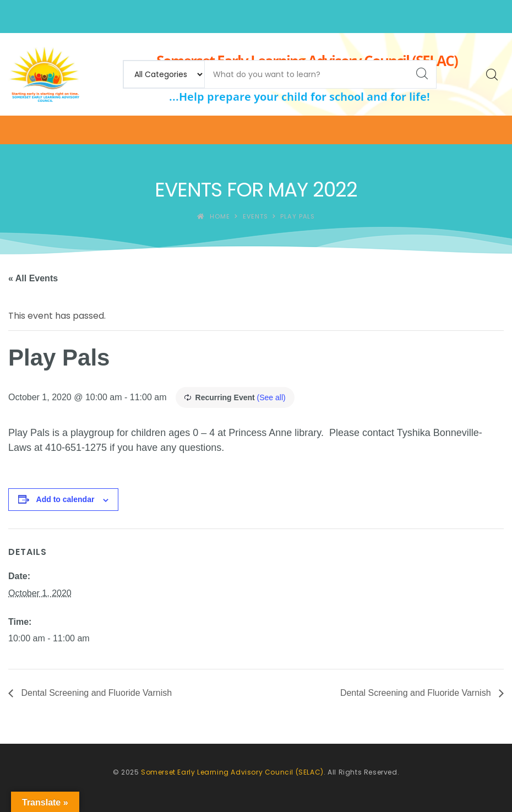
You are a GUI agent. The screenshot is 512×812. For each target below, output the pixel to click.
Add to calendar (66, 499)
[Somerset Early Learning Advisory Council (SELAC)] (44, 74)
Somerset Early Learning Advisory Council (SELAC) (232, 772)
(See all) (271, 397)
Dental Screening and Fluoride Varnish (95, 693)
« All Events (33, 278)
